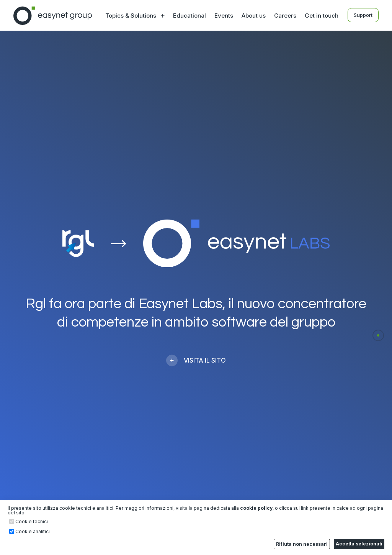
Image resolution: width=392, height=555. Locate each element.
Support (363, 15)
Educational (189, 16)
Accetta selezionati (359, 544)
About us (254, 16)
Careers (285, 16)
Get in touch (322, 16)
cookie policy (256, 508)
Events (224, 16)
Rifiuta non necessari (302, 544)
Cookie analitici (33, 532)
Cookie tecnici (32, 522)
